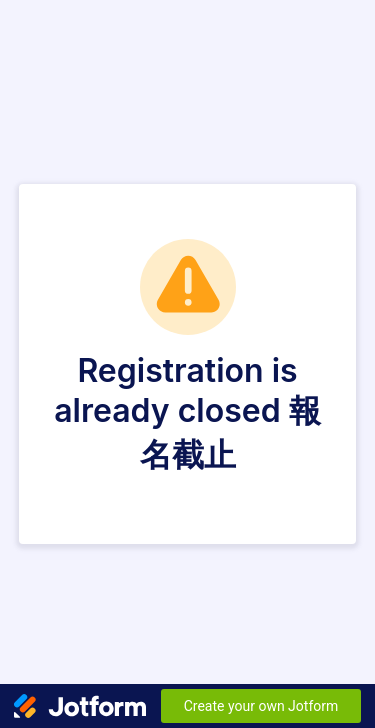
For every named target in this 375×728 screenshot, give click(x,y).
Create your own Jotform (261, 706)
